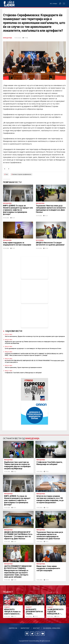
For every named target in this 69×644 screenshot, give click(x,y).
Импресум (13, 628)
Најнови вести (14, 331)
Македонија (8, 38)
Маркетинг (25, 628)
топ (7, 174)
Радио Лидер (9, 4)
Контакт (36, 628)
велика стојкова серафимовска (22, 174)
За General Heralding (52, 628)
